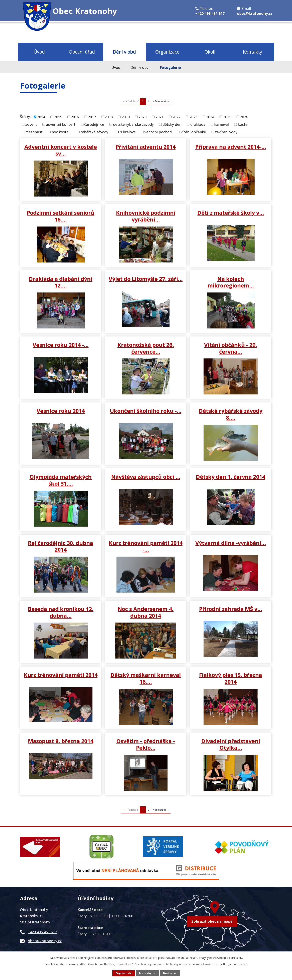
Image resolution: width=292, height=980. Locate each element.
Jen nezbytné (148, 973)
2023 (193, 117)
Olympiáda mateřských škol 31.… (61, 480)
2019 (126, 117)
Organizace (167, 52)
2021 (160, 117)
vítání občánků (193, 132)
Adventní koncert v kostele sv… (61, 150)
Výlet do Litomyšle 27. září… (146, 279)
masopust (34, 132)
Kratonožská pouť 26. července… (146, 348)
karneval (221, 124)
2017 (92, 117)
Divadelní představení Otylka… (231, 744)
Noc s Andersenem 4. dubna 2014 (146, 612)
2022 (176, 117)
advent (31, 124)
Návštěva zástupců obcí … (146, 477)
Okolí (210, 52)
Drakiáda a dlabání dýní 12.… (61, 282)
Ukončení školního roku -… (146, 411)
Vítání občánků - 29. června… (231, 348)
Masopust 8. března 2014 (61, 741)
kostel (243, 124)
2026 (244, 117)
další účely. (236, 958)
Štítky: (25, 117)
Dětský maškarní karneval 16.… (146, 678)
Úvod (39, 52)
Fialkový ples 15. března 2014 (231, 678)
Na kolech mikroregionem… (231, 282)
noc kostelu (62, 132)
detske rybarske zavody (133, 124)
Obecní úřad (82, 52)
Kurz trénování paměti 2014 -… (146, 546)
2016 (75, 117)
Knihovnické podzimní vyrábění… (146, 216)
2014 (41, 117)
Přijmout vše (124, 973)
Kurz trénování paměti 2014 (61, 675)
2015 (58, 117)
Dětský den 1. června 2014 (231, 477)
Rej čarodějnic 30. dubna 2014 (61, 546)
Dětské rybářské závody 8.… (231, 414)
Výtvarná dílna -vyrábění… (231, 543)
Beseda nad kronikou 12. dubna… (61, 612)
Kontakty (253, 52)
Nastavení (170, 973)
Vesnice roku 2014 (61, 411)
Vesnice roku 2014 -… (61, 345)
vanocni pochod (158, 132)
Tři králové (126, 132)
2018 (109, 117)
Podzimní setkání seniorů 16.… (61, 216)
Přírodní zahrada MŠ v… (231, 609)
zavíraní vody (226, 132)
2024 (210, 117)
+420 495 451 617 (42, 932)
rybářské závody (94, 132)
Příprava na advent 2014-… (231, 147)
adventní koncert (61, 124)
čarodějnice (94, 124)
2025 (227, 117)
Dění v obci (125, 52)
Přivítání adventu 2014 (146, 147)
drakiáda (198, 124)
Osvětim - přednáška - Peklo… (146, 744)
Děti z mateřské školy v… (231, 213)
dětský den (172, 124)
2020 (142, 117)
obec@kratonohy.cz (45, 941)
